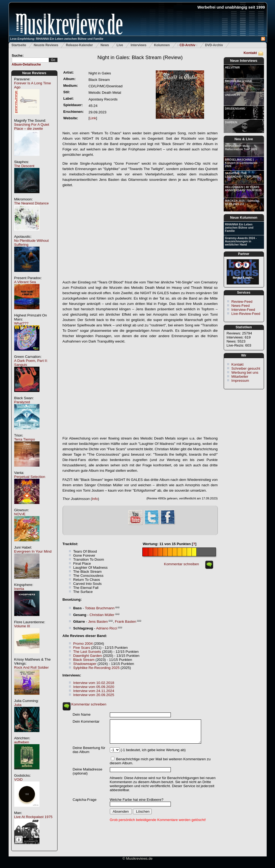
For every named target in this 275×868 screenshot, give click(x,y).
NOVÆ (20, 514)
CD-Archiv (187, 45)
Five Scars (82, 648)
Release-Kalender (79, 45)
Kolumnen (162, 45)
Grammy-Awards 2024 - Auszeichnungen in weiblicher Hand (241, 241)
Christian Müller (102, 615)
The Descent (24, 166)
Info (95, 499)
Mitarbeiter (240, 377)
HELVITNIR (232, 67)
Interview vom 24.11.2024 (94, 691)
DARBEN (231, 122)
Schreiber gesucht (246, 368)
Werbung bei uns (245, 372)
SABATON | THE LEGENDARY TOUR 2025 (242, 175)
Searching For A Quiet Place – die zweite (32, 127)
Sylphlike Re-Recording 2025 (97, 668)
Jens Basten (98, 622)
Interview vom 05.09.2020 (94, 687)
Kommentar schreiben (182, 564)
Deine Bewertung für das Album (89, 750)
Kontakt (250, 53)
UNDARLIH (233, 95)
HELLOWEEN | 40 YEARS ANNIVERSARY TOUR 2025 (243, 189)
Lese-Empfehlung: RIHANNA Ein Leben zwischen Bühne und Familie (57, 39)
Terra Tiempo (25, 439)
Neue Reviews (34, 73)
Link (93, 118)
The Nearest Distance (32, 203)
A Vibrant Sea (25, 282)
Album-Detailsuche (26, 64)
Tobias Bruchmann (100, 608)
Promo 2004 (83, 644)
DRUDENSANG (235, 109)
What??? (21, 323)
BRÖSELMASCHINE (239, 81)
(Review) (140, 57)
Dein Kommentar (86, 721)
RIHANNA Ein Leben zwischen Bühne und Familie (239, 228)
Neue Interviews (244, 61)
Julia (18, 705)
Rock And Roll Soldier (32, 667)
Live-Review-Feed (246, 314)
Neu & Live (244, 139)
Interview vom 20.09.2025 (94, 695)
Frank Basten (126, 622)
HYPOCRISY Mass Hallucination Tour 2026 (241, 147)
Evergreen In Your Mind (33, 551)
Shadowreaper (85, 664)
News (105, 45)
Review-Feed (242, 302)
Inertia (19, 589)
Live (120, 45)
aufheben (22, 742)
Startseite (19, 45)
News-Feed (241, 306)
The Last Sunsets (87, 652)
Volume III (22, 626)
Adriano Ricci (107, 628)
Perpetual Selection (30, 477)
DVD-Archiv (214, 45)
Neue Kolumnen (244, 217)
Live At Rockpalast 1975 (33, 817)
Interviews (138, 45)
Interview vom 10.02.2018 (94, 683)
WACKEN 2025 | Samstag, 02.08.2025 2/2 (243, 202)
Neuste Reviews (46, 45)
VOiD (19, 779)
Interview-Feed (243, 310)
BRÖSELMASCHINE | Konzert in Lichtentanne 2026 (241, 163)
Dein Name (82, 714)
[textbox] (30, 60)
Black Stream (84, 660)
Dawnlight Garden (88, 656)
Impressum (240, 381)
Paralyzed (22, 402)
